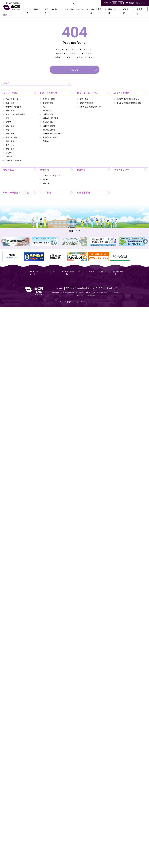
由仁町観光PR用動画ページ (90, 107)
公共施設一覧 (48, 114)
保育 (7, 130)
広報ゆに (46, 141)
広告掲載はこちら (12, 258)
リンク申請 (46, 193)
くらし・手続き (11, 93)
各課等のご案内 (49, 126)
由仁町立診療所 (49, 130)
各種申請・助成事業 (13, 107)
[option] (16, 241)
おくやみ (9, 153)
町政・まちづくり (49, 93)
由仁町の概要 (48, 103)
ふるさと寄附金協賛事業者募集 (129, 103)
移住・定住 (9, 170)
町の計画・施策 (49, 99)
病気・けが (10, 145)
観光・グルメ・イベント (89, 93)
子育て (8, 122)
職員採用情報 (48, 122)
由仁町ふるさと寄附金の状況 (128, 99)
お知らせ (46, 179)
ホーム (6, 83)
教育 (7, 118)
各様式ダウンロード (13, 160)
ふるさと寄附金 (121, 93)
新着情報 (44, 170)
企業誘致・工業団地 (50, 137)
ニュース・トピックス (51, 176)
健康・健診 (10, 141)
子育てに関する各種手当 (15, 114)
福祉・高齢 (10, 149)
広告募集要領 (83, 193)
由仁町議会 (47, 111)
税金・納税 (10, 103)
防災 (44, 107)
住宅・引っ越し (12, 137)
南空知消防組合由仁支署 (52, 134)
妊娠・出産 (10, 111)
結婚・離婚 (10, 134)
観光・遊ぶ (84, 99)
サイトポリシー (121, 170)
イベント (46, 183)
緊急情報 (81, 170)
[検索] (85, 4)
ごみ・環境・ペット (13, 99)
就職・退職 (10, 126)
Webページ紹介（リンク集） (17, 193)
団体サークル (11, 157)
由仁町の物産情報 (86, 103)
